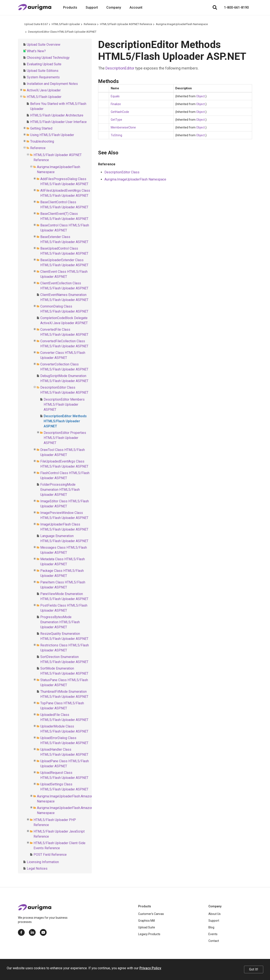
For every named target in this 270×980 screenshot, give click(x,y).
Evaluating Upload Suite (44, 64)
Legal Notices (37, 868)
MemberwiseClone (123, 127)
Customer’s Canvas (151, 914)
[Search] (215, 8)
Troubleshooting (42, 141)
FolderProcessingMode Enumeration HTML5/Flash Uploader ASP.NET (60, 490)
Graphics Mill (146, 921)
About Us (215, 914)
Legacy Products (149, 934)
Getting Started (41, 128)
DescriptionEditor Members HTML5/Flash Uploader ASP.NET (64, 404)
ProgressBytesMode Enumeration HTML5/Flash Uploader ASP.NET (60, 622)
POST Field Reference (50, 855)
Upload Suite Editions (43, 71)
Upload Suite (147, 927)
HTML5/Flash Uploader (66, 24)
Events (213, 934)
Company (114, 7)
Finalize (116, 104)
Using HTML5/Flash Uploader (52, 135)
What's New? (36, 51)
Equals (115, 96)
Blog (211, 927)
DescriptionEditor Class (122, 172)
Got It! (254, 969)
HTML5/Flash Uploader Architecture (57, 115)
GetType (116, 120)
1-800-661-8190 (236, 7)
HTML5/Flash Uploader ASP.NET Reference (126, 24)
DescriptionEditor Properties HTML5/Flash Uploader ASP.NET (65, 438)
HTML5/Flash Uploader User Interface (58, 122)
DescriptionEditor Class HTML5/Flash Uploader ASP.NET (62, 32)
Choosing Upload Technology (48, 58)
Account (136, 7)
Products (70, 7)
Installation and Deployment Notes (52, 84)
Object (200, 96)
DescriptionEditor (120, 68)
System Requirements (43, 77)
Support (92, 7)
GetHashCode (120, 112)
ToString (116, 135)
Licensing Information (43, 862)
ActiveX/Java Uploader (44, 90)
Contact (214, 941)
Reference (90, 24)
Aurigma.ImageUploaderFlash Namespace (182, 24)
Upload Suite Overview (44, 45)
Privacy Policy (150, 968)
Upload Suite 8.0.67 (36, 24)
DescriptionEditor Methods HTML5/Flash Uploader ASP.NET (65, 421)
